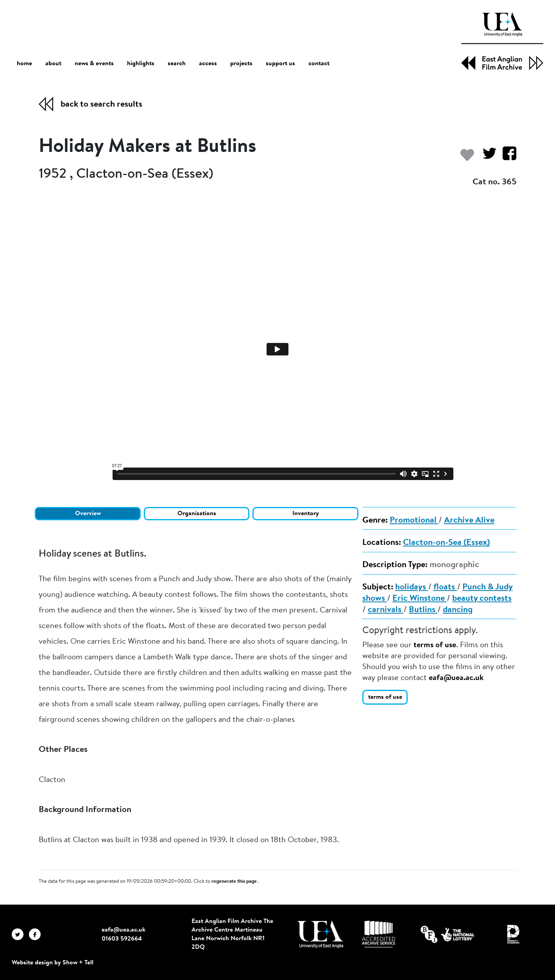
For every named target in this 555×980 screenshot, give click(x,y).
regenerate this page (235, 882)
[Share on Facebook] (506, 157)
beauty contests (482, 599)
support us (280, 64)
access (208, 64)
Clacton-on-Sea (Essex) (446, 543)
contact (319, 64)
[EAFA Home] (502, 41)
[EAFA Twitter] (20, 934)
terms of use (435, 645)
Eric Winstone (420, 599)
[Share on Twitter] (486, 157)
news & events (94, 64)
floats (445, 587)
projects (241, 64)
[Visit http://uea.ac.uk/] (320, 934)
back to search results (101, 105)
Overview (88, 514)
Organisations (197, 514)
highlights (141, 64)
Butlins (423, 610)
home (24, 63)
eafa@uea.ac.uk (456, 678)
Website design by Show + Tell (53, 963)
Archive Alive (469, 521)
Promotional (414, 521)
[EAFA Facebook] (37, 934)
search (177, 64)
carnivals (386, 610)
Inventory (306, 514)
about (53, 64)
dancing (458, 610)
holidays (412, 587)
